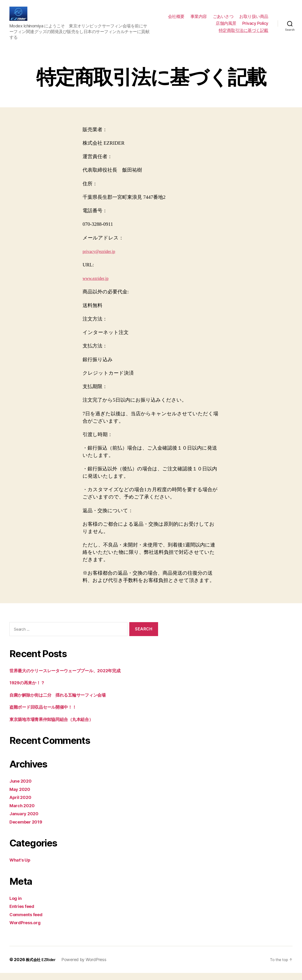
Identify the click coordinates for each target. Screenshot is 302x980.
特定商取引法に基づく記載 (243, 34)
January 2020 (26, 821)
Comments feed (29, 921)
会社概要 (176, 20)
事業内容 (199, 20)
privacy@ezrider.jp (102, 258)
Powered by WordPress (88, 967)
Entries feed (24, 913)
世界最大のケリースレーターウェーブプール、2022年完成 (75, 678)
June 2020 (22, 788)
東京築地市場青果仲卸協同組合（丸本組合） (58, 726)
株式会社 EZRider (43, 967)
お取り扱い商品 (254, 20)
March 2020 (24, 813)
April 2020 (22, 804)
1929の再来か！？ (30, 690)
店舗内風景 (226, 27)
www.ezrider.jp (98, 285)
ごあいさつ (223, 20)
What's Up (21, 867)
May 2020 (21, 796)
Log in (17, 905)
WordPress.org (27, 930)
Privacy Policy (255, 27)
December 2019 (28, 829)
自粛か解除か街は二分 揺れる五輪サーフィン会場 (67, 702)
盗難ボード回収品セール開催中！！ (49, 714)
